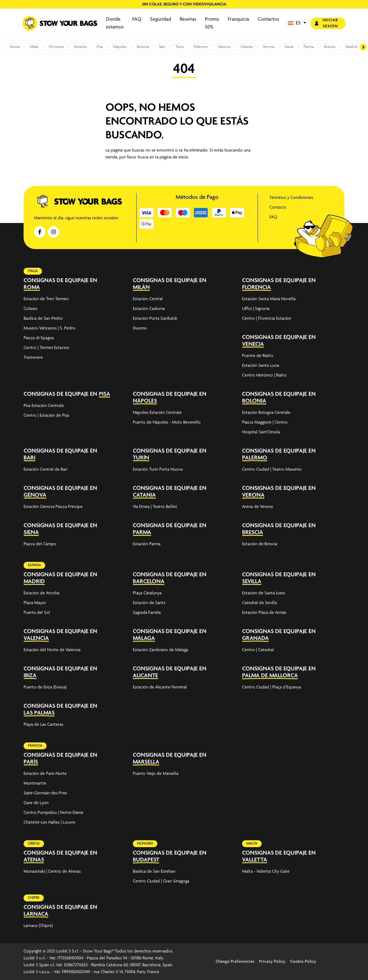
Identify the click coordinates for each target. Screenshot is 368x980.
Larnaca (36, 914)
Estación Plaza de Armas (264, 613)
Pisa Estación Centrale (44, 406)
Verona (269, 47)
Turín (180, 47)
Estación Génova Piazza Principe (53, 507)
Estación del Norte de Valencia (52, 650)
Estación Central (148, 299)
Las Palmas (39, 713)
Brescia (330, 47)
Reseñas (188, 19)
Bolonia (143, 47)
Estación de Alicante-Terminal (160, 687)
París (31, 762)
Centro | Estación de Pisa (46, 416)
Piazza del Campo (40, 544)
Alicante (145, 676)
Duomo (140, 328)
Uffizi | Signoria (256, 309)
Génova (224, 47)
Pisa (100, 47)
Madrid (351, 47)
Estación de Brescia (260, 544)
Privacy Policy (272, 962)
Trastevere (33, 358)
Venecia (80, 47)
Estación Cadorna (149, 309)
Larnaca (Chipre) (38, 926)
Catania (247, 47)
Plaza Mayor (35, 603)
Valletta (255, 860)
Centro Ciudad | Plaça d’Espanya (272, 687)
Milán (34, 47)
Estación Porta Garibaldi (155, 319)
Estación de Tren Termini (46, 299)
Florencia (56, 47)
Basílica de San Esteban (154, 872)
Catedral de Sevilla (259, 603)
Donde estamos (115, 23)
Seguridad (161, 19)
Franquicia (238, 19)
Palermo (201, 47)
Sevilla (252, 582)
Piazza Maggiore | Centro (265, 422)
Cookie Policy (303, 962)
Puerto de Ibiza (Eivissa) (45, 687)
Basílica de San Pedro (43, 319)
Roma (15, 47)
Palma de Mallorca (270, 676)
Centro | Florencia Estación (267, 319)
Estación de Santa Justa (263, 593)
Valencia (36, 638)
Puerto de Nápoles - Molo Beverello (167, 422)
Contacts (278, 207)
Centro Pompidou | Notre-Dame (53, 813)
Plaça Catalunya (147, 593)
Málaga (144, 638)
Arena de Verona (257, 507)
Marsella (146, 762)
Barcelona (149, 582)
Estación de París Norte (45, 774)
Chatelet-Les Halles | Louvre (49, 822)
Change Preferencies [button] (235, 962)
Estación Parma (147, 544)
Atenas (34, 860)
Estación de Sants (149, 603)
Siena (289, 47)
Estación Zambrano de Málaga (160, 650)
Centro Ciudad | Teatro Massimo (272, 469)
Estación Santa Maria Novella (269, 299)
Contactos (268, 19)
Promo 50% (212, 23)
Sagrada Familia (147, 613)
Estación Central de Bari (45, 469)
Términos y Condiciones (291, 198)
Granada (255, 638)
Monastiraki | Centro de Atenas (52, 872)
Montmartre (35, 783)
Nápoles (120, 47)
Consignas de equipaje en (60, 281)
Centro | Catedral (258, 650)
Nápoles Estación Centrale (157, 413)
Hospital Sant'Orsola (261, 432)
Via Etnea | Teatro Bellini (155, 507)
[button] (297, 23)
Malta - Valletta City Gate (266, 872)
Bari (162, 47)
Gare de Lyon (36, 803)
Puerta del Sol (37, 613)
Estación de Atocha (41, 593)
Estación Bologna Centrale (266, 413)
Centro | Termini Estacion (46, 348)
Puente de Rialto (258, 356)
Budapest (146, 860)
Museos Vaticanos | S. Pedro (49, 328)
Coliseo (30, 309)
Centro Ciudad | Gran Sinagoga (161, 881)
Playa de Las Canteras (43, 725)
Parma (309, 47)
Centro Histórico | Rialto (264, 375)
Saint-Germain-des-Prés (45, 793)
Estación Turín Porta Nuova (158, 469)
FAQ (137, 19)
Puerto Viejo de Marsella (156, 774)
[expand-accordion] (118, 284)
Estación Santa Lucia (261, 366)
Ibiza (30, 676)
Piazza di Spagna (39, 338)
